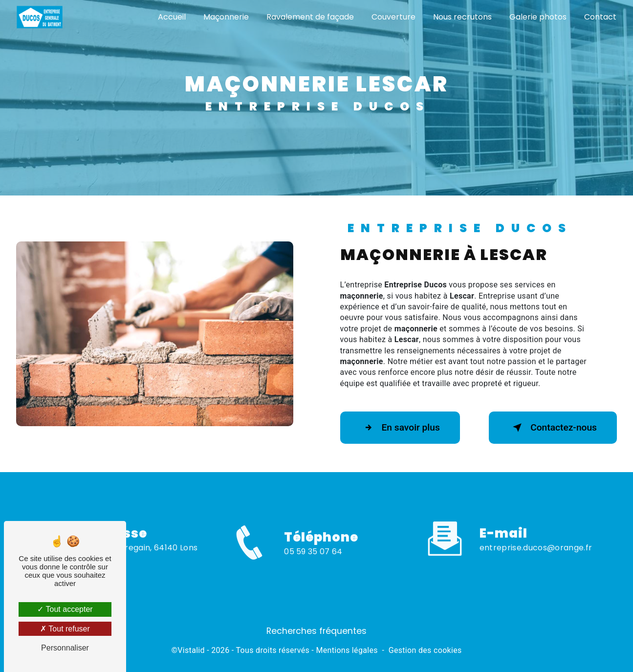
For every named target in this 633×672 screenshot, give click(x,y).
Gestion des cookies (425, 650)
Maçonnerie (226, 17)
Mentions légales (347, 650)
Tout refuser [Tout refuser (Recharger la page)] (65, 629)
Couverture (393, 17)
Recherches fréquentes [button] (316, 631)
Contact (600, 17)
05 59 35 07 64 (313, 562)
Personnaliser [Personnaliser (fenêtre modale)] (65, 648)
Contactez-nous (553, 428)
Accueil (172, 17)
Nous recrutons (462, 17)
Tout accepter (65, 609)
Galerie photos (538, 17)
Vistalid (191, 650)
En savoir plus (400, 428)
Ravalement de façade (310, 17)
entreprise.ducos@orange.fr (536, 537)
